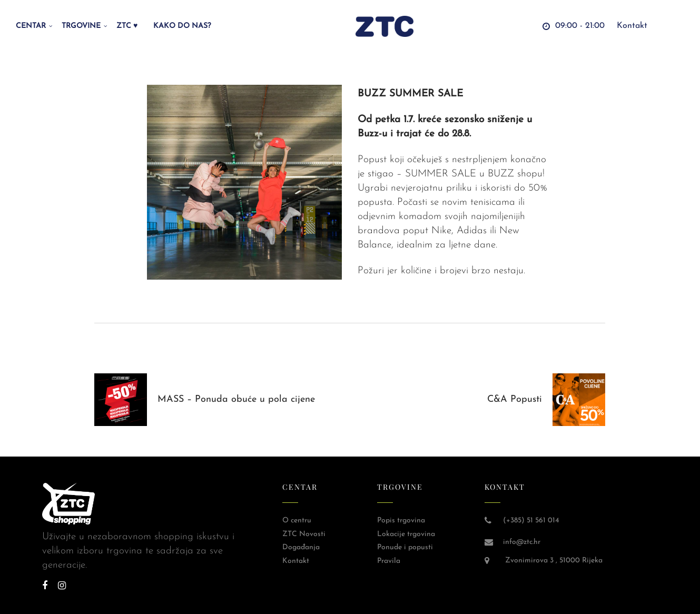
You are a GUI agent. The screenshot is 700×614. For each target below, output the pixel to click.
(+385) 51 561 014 (531, 521)
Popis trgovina (401, 521)
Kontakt (296, 561)
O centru (297, 521)
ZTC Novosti (304, 534)
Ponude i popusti (405, 547)
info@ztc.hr (522, 542)
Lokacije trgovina (406, 534)
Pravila (389, 561)
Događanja (301, 547)
